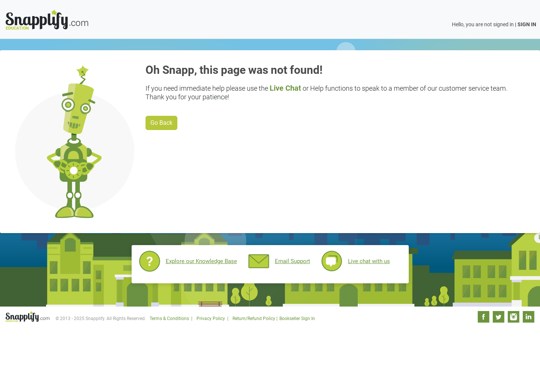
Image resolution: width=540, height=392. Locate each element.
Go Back (161, 123)
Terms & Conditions (169, 319)
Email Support (292, 261)
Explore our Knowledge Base (201, 261)
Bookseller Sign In (297, 319)
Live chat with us (369, 261)
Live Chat (285, 88)
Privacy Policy (211, 319)
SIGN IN (527, 24)
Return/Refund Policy (254, 319)
